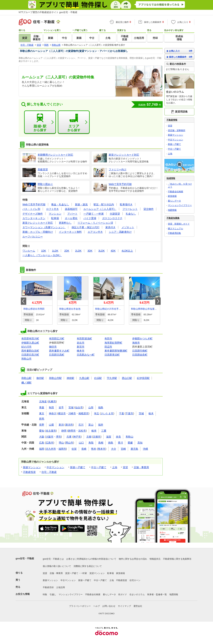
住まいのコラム (137, 594)
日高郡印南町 (140, 351)
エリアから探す (74, 122)
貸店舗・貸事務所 (177, 130)
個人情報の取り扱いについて (57, 566)
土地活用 (60, 587)
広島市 (50, 443)
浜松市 (82, 431)
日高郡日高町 (57, 355)
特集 (45, 594)
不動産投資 (29, 472)
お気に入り (179, 51)
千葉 (122, 413)
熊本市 (102, 449)
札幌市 (52, 401)
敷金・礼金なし (60, 204)
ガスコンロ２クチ (112, 218)
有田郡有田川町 (30, 339)
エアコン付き (95, 232)
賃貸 (125, 467)
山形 (91, 407)
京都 (89, 437)
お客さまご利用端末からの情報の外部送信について (91, 559)
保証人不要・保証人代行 (85, 227)
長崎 (84, 449)
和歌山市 (26, 359)
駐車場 (55, 218)
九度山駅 (84, 378)
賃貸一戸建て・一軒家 (76, 573)
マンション (55, 214)
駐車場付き (126, 204)
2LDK (78, 251)
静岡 (64, 431)
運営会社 (138, 606)
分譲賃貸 (115, 214)
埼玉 (97, 413)
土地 (115, 467)
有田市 (108, 339)
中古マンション (55, 467)
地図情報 (172, 210)
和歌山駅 (26, 378)
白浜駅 (98, 378)
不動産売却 (48, 587)
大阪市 (50, 437)
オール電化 (71, 218)
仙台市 (79, 407)
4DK (113, 251)
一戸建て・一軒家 (94, 214)
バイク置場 (90, 218)
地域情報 (171, 178)
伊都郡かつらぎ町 (142, 339)
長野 (42, 425)
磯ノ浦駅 (26, 383)
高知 (140, 443)
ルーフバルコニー (33, 237)
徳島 (111, 443)
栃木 (151, 413)
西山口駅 (127, 378)
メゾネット (128, 227)
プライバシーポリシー (80, 606)
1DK (44, 251)
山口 (81, 443)
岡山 (61, 443)
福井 (101, 425)
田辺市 (108, 347)
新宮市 (81, 347)
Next (158, 301)
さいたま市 (107, 413)
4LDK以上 (127, 251)
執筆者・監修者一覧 (157, 594)
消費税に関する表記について (88, 566)
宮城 (71, 407)
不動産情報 (172, 120)
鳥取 (91, 443)
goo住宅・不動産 (25, 558)
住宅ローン (135, 580)
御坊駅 (40, 378)
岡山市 (69, 443)
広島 (42, 443)
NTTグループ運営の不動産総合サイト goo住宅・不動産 (48, 12)
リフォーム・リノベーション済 (95, 223)
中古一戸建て (99, 467)
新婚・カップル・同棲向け (38, 232)
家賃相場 (172, 196)
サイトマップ (124, 606)
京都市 (97, 437)
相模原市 (83, 413)
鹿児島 (134, 449)
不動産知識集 (173, 218)
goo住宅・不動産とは (53, 559)
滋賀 (109, 437)
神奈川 (53, 413)
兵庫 (69, 437)
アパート (72, 214)
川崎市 (72, 413)
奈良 (118, 437)
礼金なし (131, 214)
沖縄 (145, 449)
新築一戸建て (78, 467)
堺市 (59, 437)
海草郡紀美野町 (113, 343)
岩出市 (81, 343)
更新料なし (65, 223)
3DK (90, 251)
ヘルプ (97, 606)
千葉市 (129, 413)
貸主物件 (149, 209)
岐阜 (94, 431)
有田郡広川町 (57, 339)
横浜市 (62, 413)
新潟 (61, 425)
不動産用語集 (174, 233)
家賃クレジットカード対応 (38, 223)
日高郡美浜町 (112, 355)
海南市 (136, 343)
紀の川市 (26, 347)
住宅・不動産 (49, 472)
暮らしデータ (174, 201)
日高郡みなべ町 (86, 355)
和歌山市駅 (55, 378)
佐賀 (74, 449)
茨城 (141, 413)
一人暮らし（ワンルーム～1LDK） (42, 255)
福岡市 (62, 449)
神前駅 (70, 378)
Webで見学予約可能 (34, 204)
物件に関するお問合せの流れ (133, 559)
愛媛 (130, 443)
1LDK (55, 251)
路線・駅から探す (40, 122)
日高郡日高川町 (30, 355)
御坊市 (53, 347)
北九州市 (51, 449)
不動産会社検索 (176, 192)
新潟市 (69, 425)
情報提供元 (155, 559)
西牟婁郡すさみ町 (59, 351)
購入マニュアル (176, 229)
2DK (67, 251)
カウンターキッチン (34, 218)
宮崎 (123, 449)
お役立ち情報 (23, 594)
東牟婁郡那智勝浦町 (116, 351)
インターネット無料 (70, 232)
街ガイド (123, 594)
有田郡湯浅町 (84, 339)
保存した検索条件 (179, 57)
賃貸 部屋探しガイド (179, 224)
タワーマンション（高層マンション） (44, 227)
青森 (42, 407)
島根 (101, 443)
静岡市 (72, 431)
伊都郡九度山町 (30, 343)
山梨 (51, 425)
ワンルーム (29, 251)
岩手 (61, 407)
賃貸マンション (97, 573)
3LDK (102, 251)
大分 (114, 449)
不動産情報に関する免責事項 (177, 559)
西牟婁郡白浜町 (30, 351)
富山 (91, 425)
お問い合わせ (109, 606)
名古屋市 (51, 431)
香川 (120, 443)
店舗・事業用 (141, 467)
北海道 (43, 401)
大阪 (42, 437)
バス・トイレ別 (31, 209)
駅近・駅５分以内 (104, 204)
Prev (24, 301)
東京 (42, 413)
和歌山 (130, 437)
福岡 (42, 449)
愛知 (42, 431)
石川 (81, 425)
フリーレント (130, 209)
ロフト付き (53, 209)
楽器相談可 (71, 209)
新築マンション (32, 467)
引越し (53, 594)
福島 (101, 407)
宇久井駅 (112, 378)
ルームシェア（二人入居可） (100, 209)
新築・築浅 (81, 204)
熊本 (94, 449)
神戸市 (77, 437)
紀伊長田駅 (143, 378)
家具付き (110, 227)
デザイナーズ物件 (33, 214)
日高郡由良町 (140, 355)
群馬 (42, 419)
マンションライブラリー (180, 205)
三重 (104, 431)
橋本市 (81, 351)
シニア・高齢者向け (120, 232)
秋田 (51, 407)
